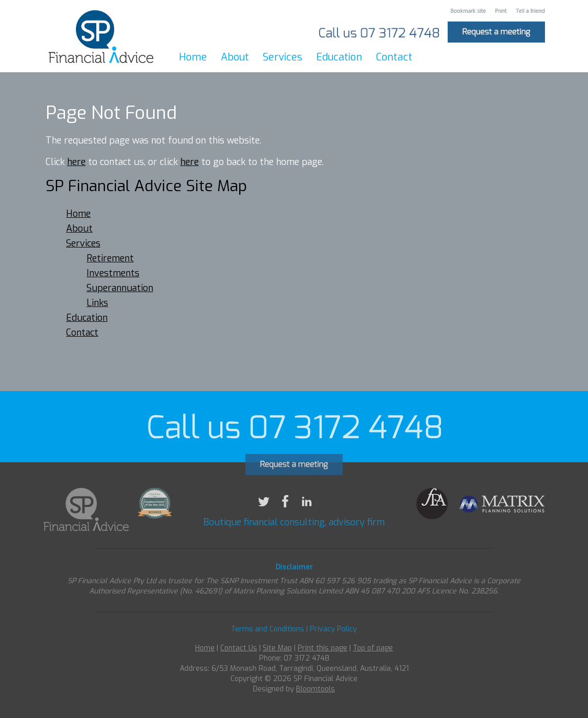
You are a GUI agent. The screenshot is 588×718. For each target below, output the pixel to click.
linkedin (307, 507)
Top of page (373, 654)
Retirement (110, 259)
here (76, 162)
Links (97, 303)
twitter (264, 507)
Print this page (322, 654)
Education (339, 57)
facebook (285, 507)
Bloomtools (316, 695)
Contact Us (239, 654)
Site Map (277, 654)
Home (193, 57)
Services (282, 57)
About (235, 57)
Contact (394, 57)
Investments (113, 274)
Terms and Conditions (268, 635)
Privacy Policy (333, 635)
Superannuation (120, 289)
